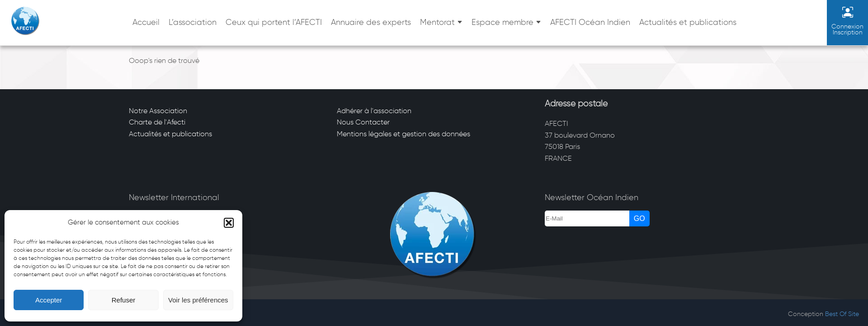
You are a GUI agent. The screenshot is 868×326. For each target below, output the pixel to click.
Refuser (124, 300)
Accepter (49, 300)
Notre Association (158, 111)
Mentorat (437, 22)
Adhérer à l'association (374, 111)
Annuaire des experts (371, 22)
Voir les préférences (198, 300)
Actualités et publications (688, 22)
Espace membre (502, 22)
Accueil (146, 22)
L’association (193, 22)
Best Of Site (842, 314)
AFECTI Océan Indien (590, 22)
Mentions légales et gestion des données (403, 134)
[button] (229, 223)
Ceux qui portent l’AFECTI (274, 22)
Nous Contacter (363, 122)
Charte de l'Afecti (157, 122)
